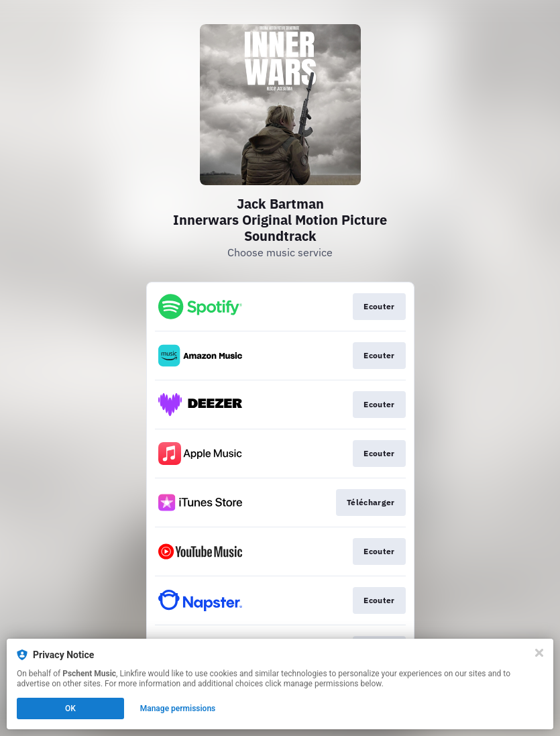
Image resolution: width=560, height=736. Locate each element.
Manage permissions (178, 708)
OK (70, 708)
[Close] (539, 653)
